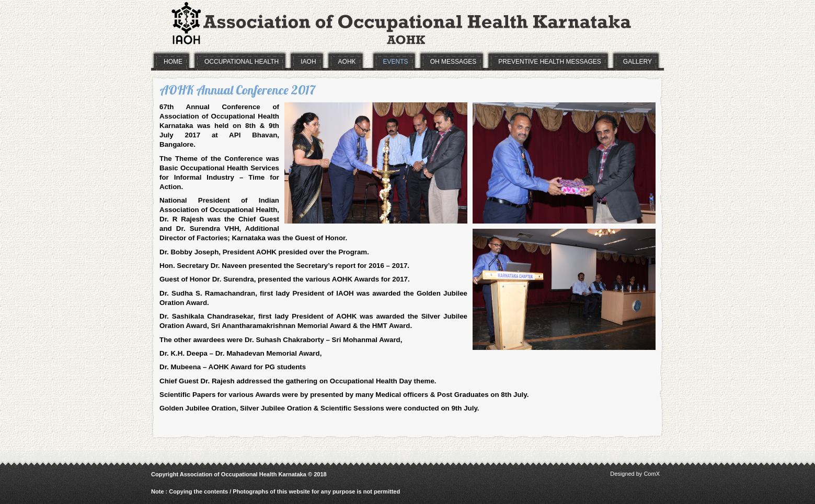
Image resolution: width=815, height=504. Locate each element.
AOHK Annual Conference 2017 (237, 90)
